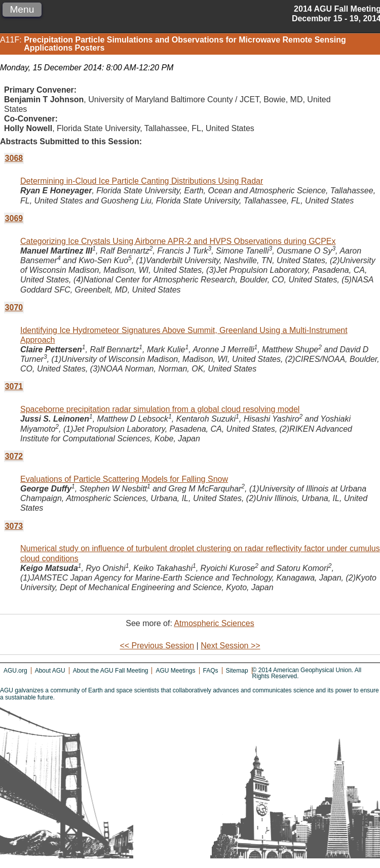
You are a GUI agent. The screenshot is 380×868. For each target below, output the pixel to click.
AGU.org (15, 671)
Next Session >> (230, 646)
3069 (14, 218)
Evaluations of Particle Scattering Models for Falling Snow (124, 479)
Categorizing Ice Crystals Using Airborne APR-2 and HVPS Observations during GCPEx (178, 241)
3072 (14, 456)
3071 (14, 386)
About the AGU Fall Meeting (111, 671)
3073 (14, 526)
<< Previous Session (157, 646)
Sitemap (237, 671)
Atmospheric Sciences (214, 623)
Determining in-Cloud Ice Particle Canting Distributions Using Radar (142, 181)
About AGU (50, 671)
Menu (22, 9)
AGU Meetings (175, 671)
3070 (14, 307)
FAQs (211, 671)
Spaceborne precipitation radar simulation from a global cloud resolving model (160, 409)
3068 (14, 158)
